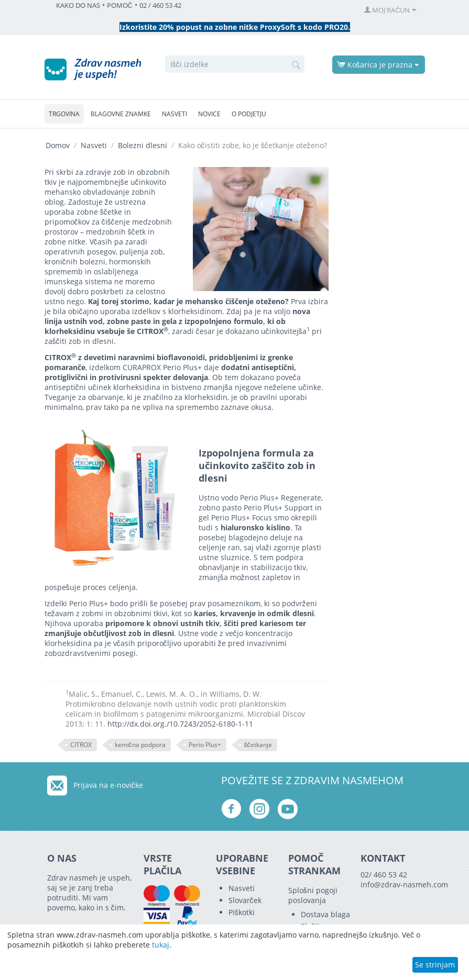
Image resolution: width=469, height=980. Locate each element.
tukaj (161, 945)
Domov (58, 145)
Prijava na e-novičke (108, 785)
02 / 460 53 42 (160, 5)
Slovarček (245, 900)
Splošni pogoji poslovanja (313, 895)
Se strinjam (435, 965)
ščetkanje (258, 745)
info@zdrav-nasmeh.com (404, 884)
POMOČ (120, 5)
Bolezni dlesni (143, 145)
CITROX (81, 745)
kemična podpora (140, 745)
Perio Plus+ (205, 745)
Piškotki (242, 912)
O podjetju (249, 114)
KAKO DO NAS (78, 5)
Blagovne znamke (121, 114)
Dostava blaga (325, 914)
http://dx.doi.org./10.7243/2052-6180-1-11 (180, 724)
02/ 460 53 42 (384, 875)
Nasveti (174, 114)
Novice (209, 114)
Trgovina (64, 114)
